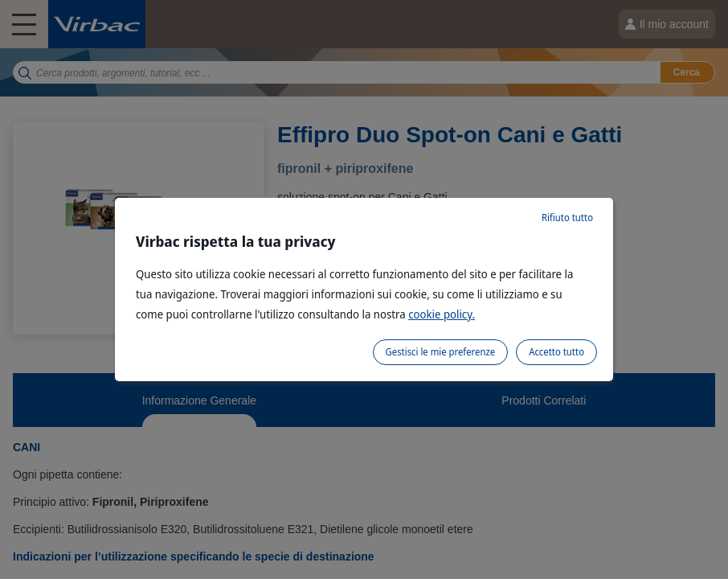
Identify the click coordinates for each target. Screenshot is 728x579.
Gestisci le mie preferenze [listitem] (441, 352)
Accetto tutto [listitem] (556, 352)
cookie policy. (442, 314)
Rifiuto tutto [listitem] (567, 218)
